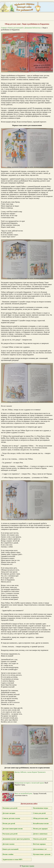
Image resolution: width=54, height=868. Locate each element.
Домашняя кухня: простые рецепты (16, 839)
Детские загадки (9, 813)
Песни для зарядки (40, 829)
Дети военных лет (40, 849)
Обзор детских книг (41, 818)
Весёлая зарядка (39, 844)
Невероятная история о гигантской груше (29, 783)
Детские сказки (8, 844)
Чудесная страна (28, 866)
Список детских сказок (11, 818)
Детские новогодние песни (13, 829)
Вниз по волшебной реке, (24, 793)
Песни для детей (9, 823)
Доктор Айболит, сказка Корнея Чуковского (30, 772)
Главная (4, 28)
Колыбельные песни (41, 823)
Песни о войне (8, 854)
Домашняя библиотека (32, 28)
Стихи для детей (39, 813)
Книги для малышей (16, 28)
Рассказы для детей (10, 834)
